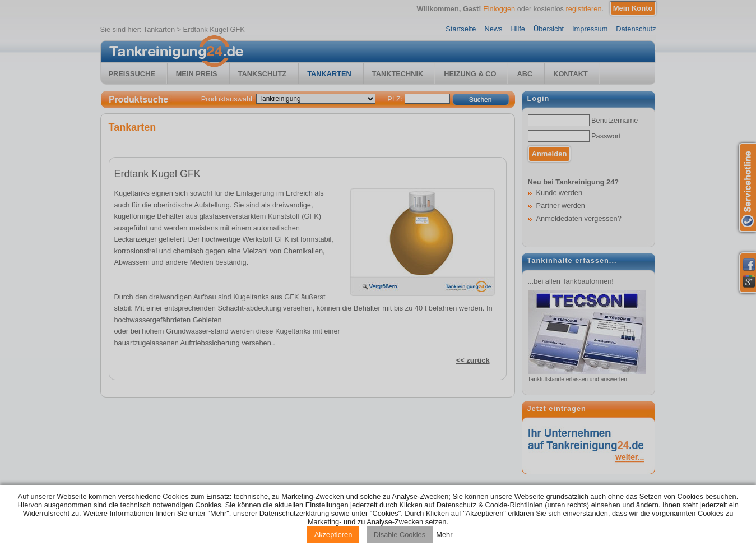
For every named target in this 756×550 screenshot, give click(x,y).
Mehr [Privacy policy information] (444, 535)
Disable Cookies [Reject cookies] (400, 535)
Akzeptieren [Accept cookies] (333, 535)
